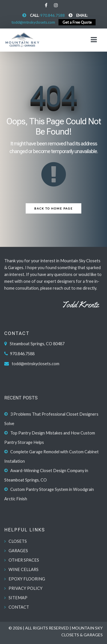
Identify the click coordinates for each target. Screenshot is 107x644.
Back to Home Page (53, 208)
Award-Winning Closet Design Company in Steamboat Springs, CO (46, 475)
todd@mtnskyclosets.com (33, 22)
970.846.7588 (53, 15)
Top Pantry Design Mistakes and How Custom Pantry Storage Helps (50, 438)
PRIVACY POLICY (26, 588)
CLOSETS (18, 541)
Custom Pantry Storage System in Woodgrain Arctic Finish (49, 494)
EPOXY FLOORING (27, 579)
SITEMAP (18, 598)
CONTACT (19, 607)
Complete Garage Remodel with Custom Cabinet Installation (52, 456)
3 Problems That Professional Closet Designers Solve (51, 419)
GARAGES (18, 551)
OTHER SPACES (24, 560)
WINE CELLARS (24, 569)
